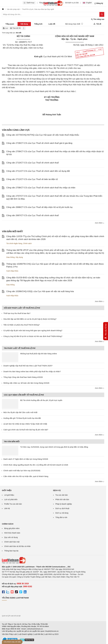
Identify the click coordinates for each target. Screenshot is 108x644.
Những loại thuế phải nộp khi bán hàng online (39, 354)
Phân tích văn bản (62, 499)
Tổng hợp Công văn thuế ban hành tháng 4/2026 (23, 377)
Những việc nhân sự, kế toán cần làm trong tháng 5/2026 (26, 383)
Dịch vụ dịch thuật (62, 508)
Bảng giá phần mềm (12, 528)
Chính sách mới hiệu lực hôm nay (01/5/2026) (22, 471)
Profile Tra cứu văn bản (13, 504)
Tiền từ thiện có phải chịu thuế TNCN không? (21, 325)
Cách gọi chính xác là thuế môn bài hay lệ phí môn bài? (26, 430)
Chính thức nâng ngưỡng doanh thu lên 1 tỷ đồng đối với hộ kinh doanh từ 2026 (36, 465)
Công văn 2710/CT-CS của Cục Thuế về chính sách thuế (33, 163)
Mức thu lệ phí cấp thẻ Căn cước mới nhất (20, 412)
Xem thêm (100, 223)
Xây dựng (19, 257)
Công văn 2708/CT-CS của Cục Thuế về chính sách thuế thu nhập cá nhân (41, 188)
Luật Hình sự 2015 (51, 634)
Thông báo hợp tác (11, 551)
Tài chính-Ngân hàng (14, 243)
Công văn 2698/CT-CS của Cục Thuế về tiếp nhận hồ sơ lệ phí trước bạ (39, 207)
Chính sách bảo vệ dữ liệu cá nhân (17, 546)
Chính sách (27, 243)
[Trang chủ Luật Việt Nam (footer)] (53, 560)
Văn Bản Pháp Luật (9, 634)
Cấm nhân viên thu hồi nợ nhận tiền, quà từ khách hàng (26, 476)
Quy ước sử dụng (11, 537)
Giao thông (10, 257)
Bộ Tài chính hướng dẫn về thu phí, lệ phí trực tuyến (41, 400)
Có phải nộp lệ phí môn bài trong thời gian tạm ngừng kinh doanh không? (33, 330)
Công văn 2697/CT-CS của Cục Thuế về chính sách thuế (33, 215)
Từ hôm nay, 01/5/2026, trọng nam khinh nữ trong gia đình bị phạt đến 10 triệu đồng (54, 447)
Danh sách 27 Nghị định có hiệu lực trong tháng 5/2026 (26, 459)
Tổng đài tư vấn (61, 517)
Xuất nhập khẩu (12, 271)
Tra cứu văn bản (62, 495)
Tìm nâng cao (98, 19)
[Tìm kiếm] (102, 14)
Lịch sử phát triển (11, 499)
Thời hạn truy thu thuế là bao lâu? (17, 313)
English (87, 3)
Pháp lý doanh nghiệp (64, 504)
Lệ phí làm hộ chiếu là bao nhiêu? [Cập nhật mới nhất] (25, 424)
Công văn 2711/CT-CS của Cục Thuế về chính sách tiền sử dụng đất (38, 171)
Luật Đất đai (38, 634)
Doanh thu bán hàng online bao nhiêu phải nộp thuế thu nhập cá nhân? (32, 371)
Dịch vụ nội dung (62, 513)
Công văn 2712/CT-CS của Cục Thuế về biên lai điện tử (32, 179)
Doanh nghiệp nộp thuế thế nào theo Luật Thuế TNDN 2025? (28, 366)
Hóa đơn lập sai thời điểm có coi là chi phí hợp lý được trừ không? (30, 319)
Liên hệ (7, 508)
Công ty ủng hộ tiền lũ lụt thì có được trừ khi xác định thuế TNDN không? (33, 336)
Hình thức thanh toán (12, 533)
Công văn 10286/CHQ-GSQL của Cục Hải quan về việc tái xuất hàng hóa (40, 291)
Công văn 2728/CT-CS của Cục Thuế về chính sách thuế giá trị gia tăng (39, 143)
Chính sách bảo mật (12, 542)
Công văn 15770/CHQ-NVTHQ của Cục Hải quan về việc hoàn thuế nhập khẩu (43, 135)
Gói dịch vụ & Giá (72, 3)
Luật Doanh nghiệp (25, 634)
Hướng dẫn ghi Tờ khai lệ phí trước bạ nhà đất (22, 418)
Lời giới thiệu (9, 495)
